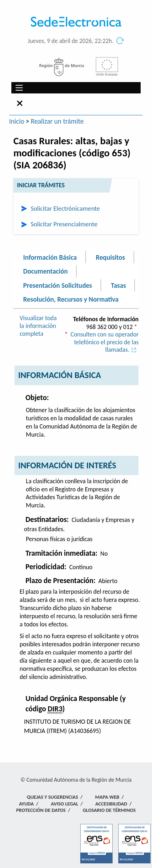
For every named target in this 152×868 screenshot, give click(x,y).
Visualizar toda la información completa (38, 326)
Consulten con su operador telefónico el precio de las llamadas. (105, 342)
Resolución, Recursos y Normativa (71, 299)
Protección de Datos (41, 810)
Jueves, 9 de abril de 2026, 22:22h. (71, 41)
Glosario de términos (109, 810)
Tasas (118, 285)
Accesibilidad (111, 804)
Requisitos (110, 257)
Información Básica (50, 257)
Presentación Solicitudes (58, 285)
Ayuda (26, 804)
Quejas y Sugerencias (53, 797)
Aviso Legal (64, 804)
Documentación (45, 271)
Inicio (17, 121)
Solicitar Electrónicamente (65, 208)
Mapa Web (107, 797)
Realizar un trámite (57, 121)
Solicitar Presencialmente (64, 224)
